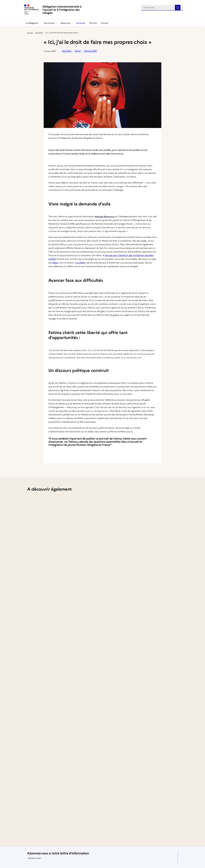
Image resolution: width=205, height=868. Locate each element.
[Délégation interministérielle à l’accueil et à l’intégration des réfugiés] (57, 10)
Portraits (93, 23)
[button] (162, 8)
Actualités (81, 23)
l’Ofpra (55, 263)
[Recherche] (162, 8)
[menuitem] (162, 8)
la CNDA (81, 263)
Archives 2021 (90, 51)
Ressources (67, 23)
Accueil (30, 33)
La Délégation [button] (33, 23)
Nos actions (50, 23)
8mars (78, 51)
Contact (105, 23)
